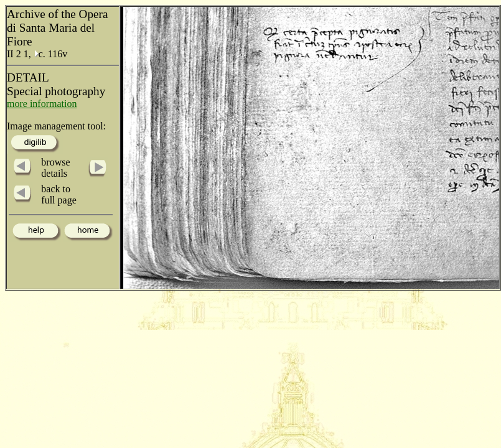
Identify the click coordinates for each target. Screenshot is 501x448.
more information (42, 104)
